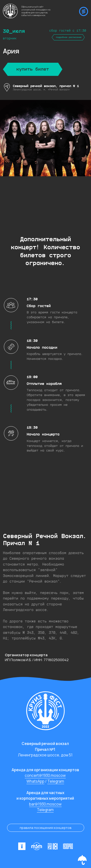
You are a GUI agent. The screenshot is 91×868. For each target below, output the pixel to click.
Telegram (56, 781)
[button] (82, 860)
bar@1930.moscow (45, 804)
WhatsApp (35, 781)
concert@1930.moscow (45, 775)
